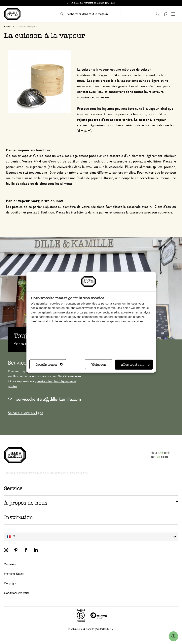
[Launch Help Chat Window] (173, 636)
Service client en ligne (26, 413)
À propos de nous (26, 503)
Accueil (8, 27)
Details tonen (49, 364)
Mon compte (158, 14)
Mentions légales (14, 574)
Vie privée (10, 564)
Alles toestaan (135, 364)
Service (13, 488)
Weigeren (99, 364)
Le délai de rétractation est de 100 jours (93, 3)
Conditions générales (17, 593)
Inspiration (18, 517)
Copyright (10, 583)
